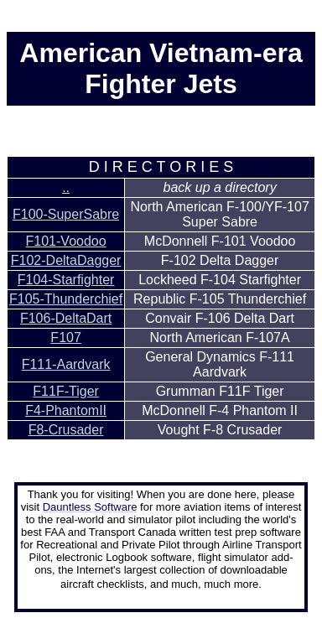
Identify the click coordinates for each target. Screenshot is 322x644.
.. (66, 187)
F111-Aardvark (66, 364)
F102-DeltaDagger (66, 260)
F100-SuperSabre (66, 214)
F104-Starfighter (66, 280)
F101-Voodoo (66, 241)
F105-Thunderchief (66, 299)
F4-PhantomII (66, 410)
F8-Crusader (66, 430)
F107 (65, 338)
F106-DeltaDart (66, 318)
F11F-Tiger (66, 391)
